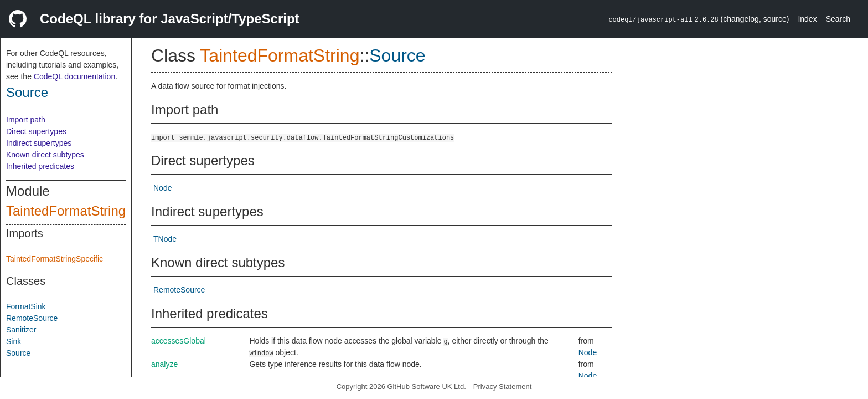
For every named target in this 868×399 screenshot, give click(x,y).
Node (162, 188)
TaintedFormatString (66, 211)
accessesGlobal (179, 341)
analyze (164, 364)
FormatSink (26, 306)
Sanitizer (21, 330)
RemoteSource (32, 318)
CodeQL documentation (74, 76)
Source (27, 92)
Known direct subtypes (45, 155)
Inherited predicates (40, 166)
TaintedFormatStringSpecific (55, 259)
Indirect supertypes (39, 143)
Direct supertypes (36, 131)
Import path (26, 120)
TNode (165, 239)
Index (807, 19)
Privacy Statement (503, 387)
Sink (14, 341)
